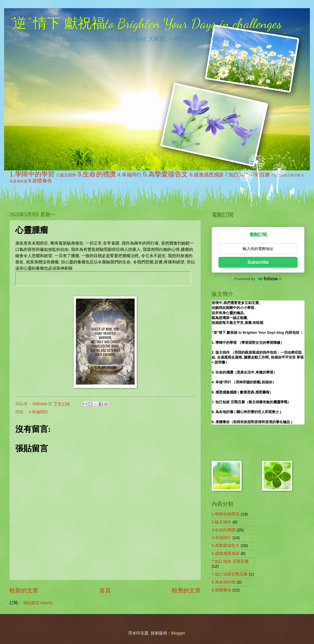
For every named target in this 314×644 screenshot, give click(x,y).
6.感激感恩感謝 (207, 175)
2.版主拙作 (66, 175)
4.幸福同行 (130, 175)
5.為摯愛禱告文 (165, 174)
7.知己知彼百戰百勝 (230, 574)
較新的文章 (24, 590)
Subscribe (258, 262)
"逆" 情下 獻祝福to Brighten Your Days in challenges (146, 23)
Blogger (178, 633)
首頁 (105, 590)
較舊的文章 (186, 590)
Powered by (258, 279)
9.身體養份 (40, 181)
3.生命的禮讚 (97, 174)
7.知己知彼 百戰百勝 (230, 561)
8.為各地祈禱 (223, 582)
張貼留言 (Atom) (38, 603)
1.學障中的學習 (32, 174)
